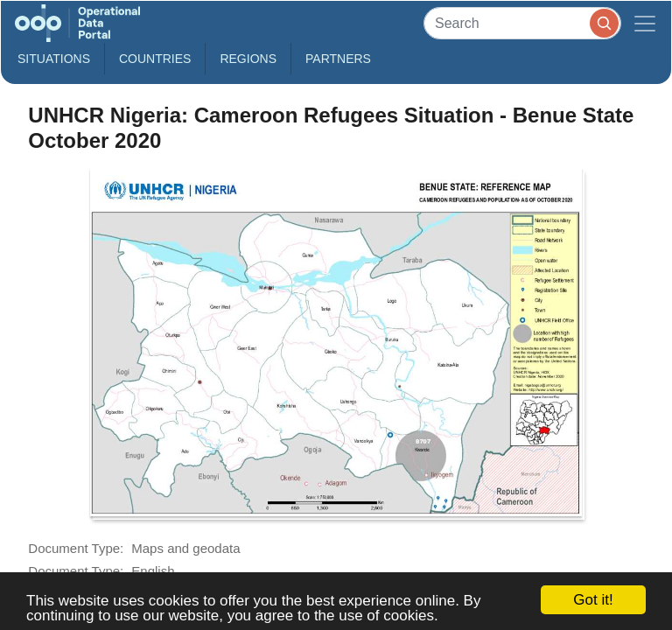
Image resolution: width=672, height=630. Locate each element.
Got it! (593, 600)
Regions (248, 59)
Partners (338, 59)
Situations (54, 59)
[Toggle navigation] (645, 23)
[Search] (522, 23)
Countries (155, 59)
